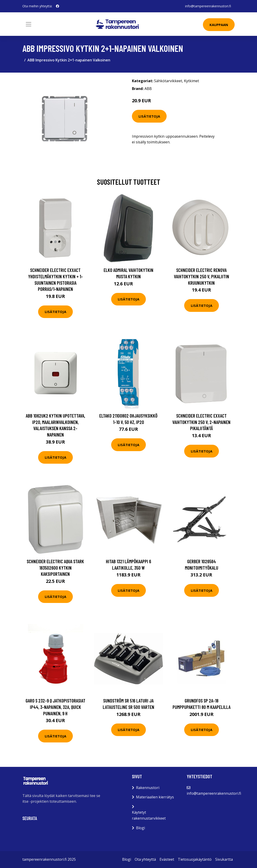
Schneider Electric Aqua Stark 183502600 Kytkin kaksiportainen (55, 568)
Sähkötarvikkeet (168, 81)
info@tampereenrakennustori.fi (208, 6)
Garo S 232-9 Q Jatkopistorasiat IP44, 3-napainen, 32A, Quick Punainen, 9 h (55, 707)
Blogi (140, 828)
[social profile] (58, 6)
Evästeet (167, 859)
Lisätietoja (149, 116)
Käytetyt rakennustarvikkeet (149, 815)
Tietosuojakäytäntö (195, 859)
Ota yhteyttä (145, 859)
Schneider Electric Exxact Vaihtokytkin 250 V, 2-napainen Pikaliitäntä (201, 422)
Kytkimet (191, 81)
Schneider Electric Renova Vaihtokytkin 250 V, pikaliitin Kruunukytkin (202, 276)
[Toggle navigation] (29, 24)
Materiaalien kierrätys (155, 797)
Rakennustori (148, 788)
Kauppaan (219, 25)
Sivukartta (224, 859)
